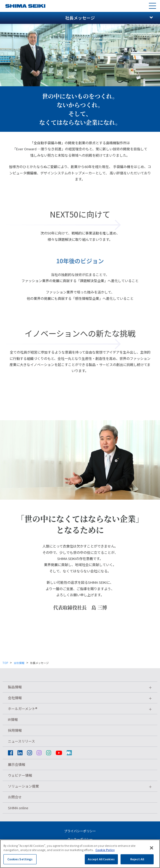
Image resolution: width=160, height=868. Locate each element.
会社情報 (19, 663)
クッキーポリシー (80, 839)
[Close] (152, 852)
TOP (5, 663)
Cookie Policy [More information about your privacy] (105, 854)
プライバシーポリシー (80, 831)
